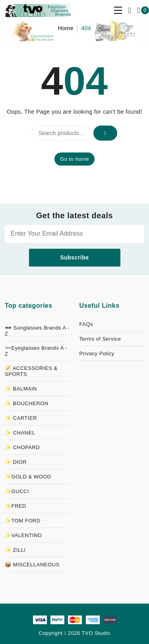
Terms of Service (100, 339)
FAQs (86, 324)
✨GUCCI (17, 491)
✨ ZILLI (15, 550)
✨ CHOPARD (22, 447)
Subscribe (74, 257)
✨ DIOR (16, 462)
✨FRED (15, 506)
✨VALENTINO (23, 535)
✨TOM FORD (23, 521)
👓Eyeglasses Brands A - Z (36, 351)
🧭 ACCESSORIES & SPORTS (31, 371)
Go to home (74, 159)
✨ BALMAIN (21, 389)
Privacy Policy (97, 353)
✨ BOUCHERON (27, 403)
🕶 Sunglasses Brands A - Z (37, 331)
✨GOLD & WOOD (28, 477)
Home (66, 28)
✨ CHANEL (20, 433)
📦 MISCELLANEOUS (32, 565)
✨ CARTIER (21, 418)
